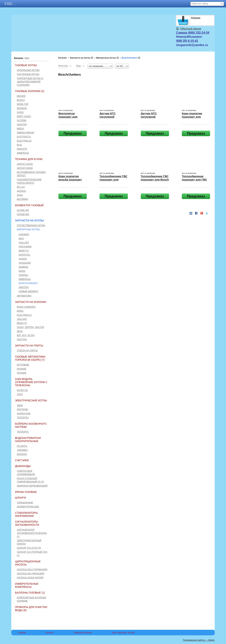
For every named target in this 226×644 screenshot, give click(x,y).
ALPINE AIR (23, 210)
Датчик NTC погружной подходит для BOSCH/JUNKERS (112, 118)
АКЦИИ (37, 4)
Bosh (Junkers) (26, 307)
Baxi (19, 145)
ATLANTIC (22, 446)
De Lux (21, 187)
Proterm (22, 409)
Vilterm (22, 120)
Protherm (25, 247)
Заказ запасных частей (123, 632)
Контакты (88, 4)
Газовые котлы (26, 65)
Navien (23, 259)
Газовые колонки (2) (30, 91)
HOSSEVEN (23, 214)
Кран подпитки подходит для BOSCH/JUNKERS (194, 117)
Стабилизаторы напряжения (26, 514)
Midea (20, 129)
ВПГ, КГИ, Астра (26, 335)
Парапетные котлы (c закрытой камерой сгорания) (30, 82)
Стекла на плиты (27, 351)
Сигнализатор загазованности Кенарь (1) (32, 533)
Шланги (20, 498)
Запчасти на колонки (31, 302)
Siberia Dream (25, 133)
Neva (20, 331)
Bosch (21, 100)
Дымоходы (23, 466)
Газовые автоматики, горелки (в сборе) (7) (30, 358)
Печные (22, 373)
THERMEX (22, 450)
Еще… (138, 4)
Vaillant (24, 243)
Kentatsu (24, 255)
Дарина (21, 191)
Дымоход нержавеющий (32, 486)
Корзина (196, 18)
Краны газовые (26, 492)
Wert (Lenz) (24, 116)
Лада (20, 195)
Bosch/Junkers (28, 283)
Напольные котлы (28, 70)
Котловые (23, 365)
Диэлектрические (28, 507)
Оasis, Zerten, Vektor (30, 327)
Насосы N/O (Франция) (31, 574)
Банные (22, 369)
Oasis (20, 112)
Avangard (25, 263)
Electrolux (24, 141)
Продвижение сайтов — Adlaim (199, 640)
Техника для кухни (29, 159)
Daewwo (24, 235)
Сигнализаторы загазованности (27, 523)
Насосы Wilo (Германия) (32, 570)
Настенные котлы (28, 74)
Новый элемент (29, 291)
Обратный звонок (191, 29)
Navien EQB (23, 414)
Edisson (22, 108)
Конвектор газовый (29, 205)
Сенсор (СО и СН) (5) (29, 548)
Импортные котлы (28, 230)
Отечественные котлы (31, 225)
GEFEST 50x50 (25, 164)
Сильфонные (25, 503)
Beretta (24, 251)
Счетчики (22, 460)
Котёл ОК (22, 390)
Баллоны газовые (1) (30, 593)
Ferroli (23, 275)
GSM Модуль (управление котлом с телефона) (31, 382)
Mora (22, 271)
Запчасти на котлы (29, 220)
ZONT (20, 394)
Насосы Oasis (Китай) (30, 578)
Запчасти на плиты (29, 346)
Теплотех (23, 418)
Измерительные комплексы (27, 585)
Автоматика (24, 296)
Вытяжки (22, 199)
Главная (13, 4)
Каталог (61, 4)
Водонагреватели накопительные (28, 440)
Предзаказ (73, 133)
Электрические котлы (31, 400)
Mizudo (21, 96)
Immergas (23, 153)
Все (27, 58)
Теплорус (23, 432)
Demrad (23, 267)
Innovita (22, 149)
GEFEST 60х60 (25, 168)
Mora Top (23, 104)
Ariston (22, 125)
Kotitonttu (24, 137)
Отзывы (115, 4)
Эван (20, 405)
